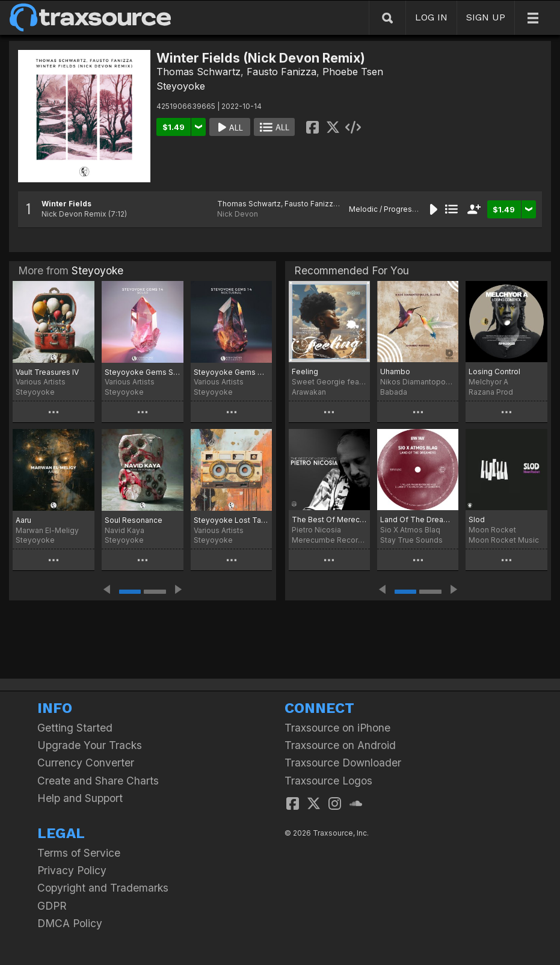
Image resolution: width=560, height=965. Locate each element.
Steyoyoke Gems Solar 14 (143, 372)
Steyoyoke (181, 86)
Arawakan (309, 392)
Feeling (305, 372)
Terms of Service (79, 853)
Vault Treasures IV (47, 372)
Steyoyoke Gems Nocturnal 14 (232, 372)
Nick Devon (238, 214)
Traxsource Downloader (343, 763)
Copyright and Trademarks (103, 888)
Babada (394, 392)
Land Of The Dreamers (418, 519)
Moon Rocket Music (504, 540)
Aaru (23, 520)
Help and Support (80, 798)
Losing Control (494, 372)
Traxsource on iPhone (337, 728)
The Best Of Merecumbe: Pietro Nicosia (329, 519)
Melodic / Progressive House (401, 209)
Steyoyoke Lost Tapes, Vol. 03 (232, 520)
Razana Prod (491, 392)
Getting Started (75, 728)
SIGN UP (486, 17)
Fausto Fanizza (282, 72)
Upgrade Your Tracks (90, 745)
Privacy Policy (72, 870)
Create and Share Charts (98, 781)
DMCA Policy (70, 923)
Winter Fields (66, 204)
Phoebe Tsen (353, 72)
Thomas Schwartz (198, 72)
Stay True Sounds (411, 540)
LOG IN (431, 17)
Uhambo (395, 372)
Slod (477, 519)
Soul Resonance (134, 520)
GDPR (52, 906)
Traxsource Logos (328, 781)
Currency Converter (86, 763)
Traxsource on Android (340, 745)
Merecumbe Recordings (329, 540)
